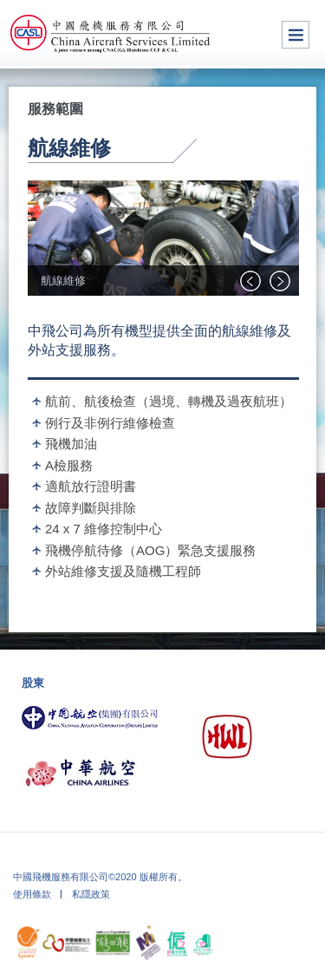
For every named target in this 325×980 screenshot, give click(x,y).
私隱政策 (91, 894)
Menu (296, 35)
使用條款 (32, 894)
